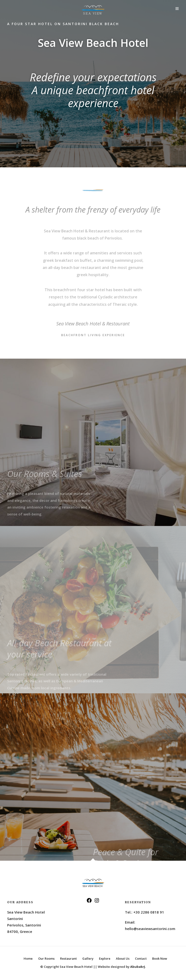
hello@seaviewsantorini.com (150, 929)
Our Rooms (46, 958)
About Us (123, 958)
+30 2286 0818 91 (149, 912)
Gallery (88, 958)
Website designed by (122, 967)
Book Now (160, 958)
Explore (105, 958)
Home (28, 958)
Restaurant (68, 958)
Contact (141, 958)
